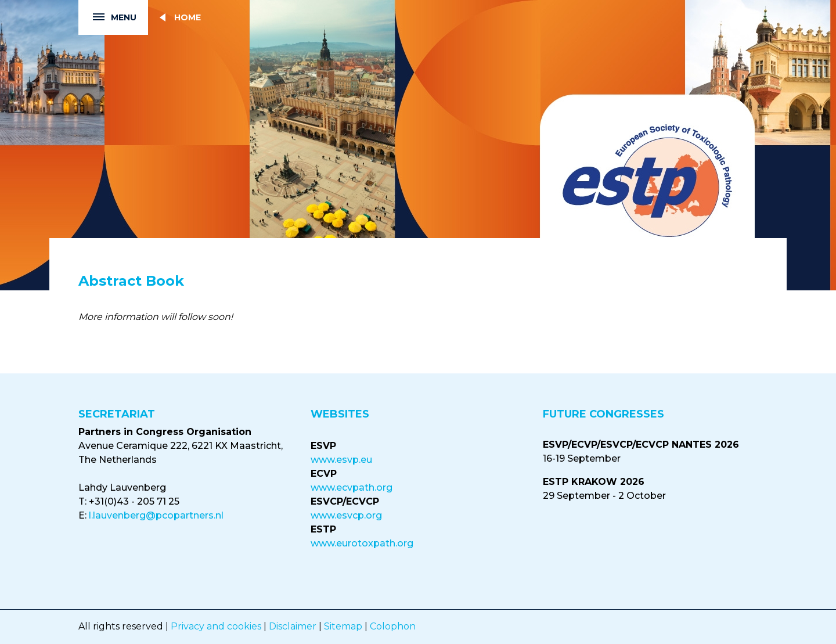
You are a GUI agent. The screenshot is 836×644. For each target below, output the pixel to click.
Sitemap (343, 626)
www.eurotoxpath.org (362, 543)
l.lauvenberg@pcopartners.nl (156, 515)
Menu (107, 18)
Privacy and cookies (216, 626)
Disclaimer (293, 626)
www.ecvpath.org (352, 488)
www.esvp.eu (341, 460)
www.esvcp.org (346, 515)
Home (188, 17)
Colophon (393, 626)
